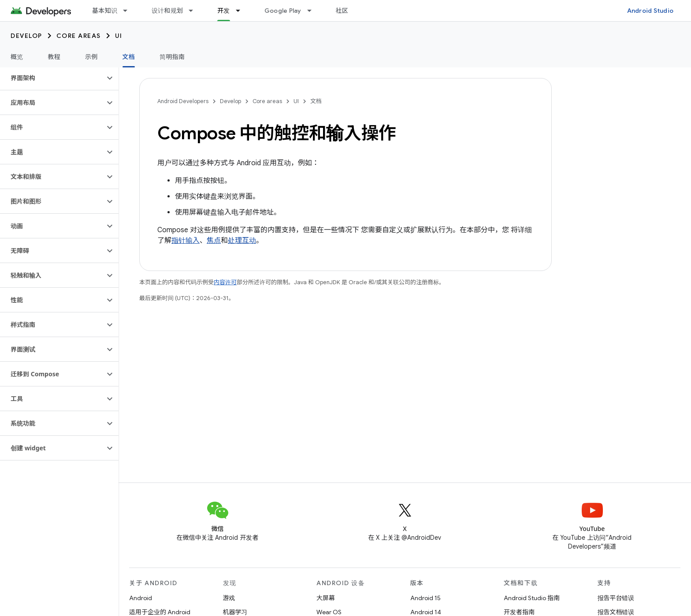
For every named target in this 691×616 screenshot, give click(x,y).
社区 (342, 11)
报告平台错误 (616, 598)
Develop (26, 36)
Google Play (283, 11)
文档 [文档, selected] (129, 57)
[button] (52, 78)
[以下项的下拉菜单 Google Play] (313, 11)
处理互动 (242, 241)
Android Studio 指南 (532, 598)
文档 (316, 101)
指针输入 (186, 241)
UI (119, 36)
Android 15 (425, 598)
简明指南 (172, 57)
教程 (54, 57)
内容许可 (225, 282)
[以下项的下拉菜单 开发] (242, 11)
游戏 (229, 598)
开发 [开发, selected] (224, 11)
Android (141, 598)
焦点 (214, 241)
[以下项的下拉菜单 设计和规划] (195, 11)
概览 (17, 57)
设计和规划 (167, 11)
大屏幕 (326, 598)
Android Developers (183, 101)
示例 (91, 57)
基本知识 (105, 11)
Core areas (79, 36)
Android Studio (650, 11)
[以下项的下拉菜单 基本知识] (129, 11)
